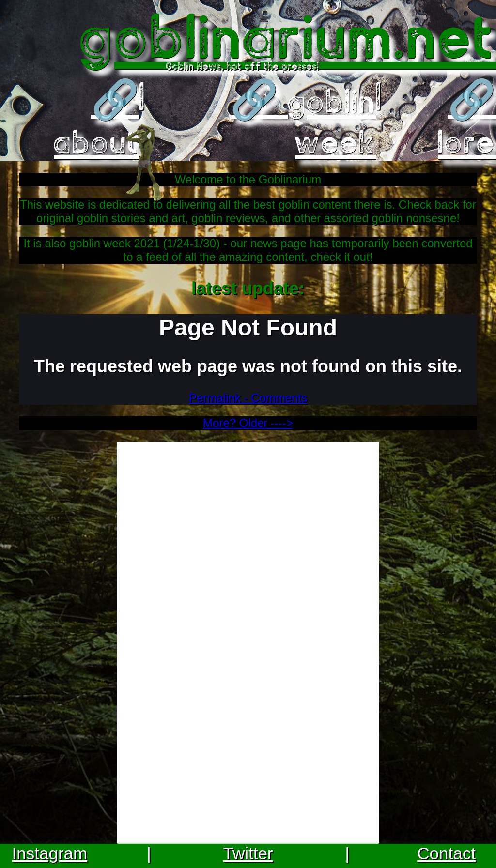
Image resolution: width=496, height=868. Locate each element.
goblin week (332, 122)
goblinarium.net (288, 36)
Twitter (248, 853)
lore (467, 142)
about (97, 142)
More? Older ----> (248, 423)
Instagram (50, 853)
